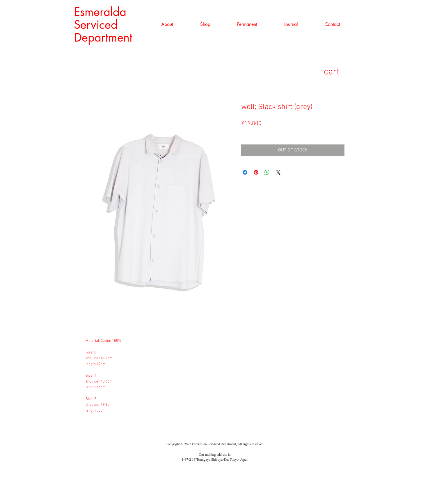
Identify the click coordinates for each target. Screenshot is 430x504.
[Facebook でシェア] (245, 172)
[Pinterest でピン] (256, 172)
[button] (205, 24)
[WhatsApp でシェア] (267, 172)
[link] (341, 71)
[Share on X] (278, 172)
